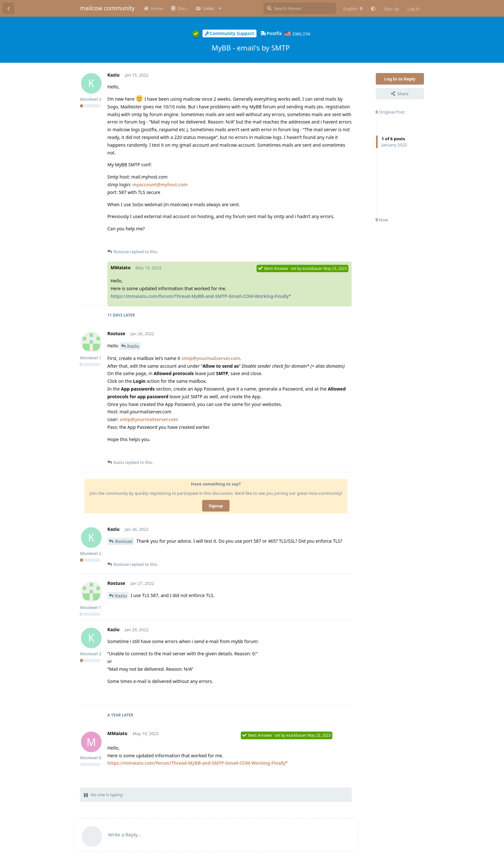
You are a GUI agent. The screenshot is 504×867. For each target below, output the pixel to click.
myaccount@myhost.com (160, 184)
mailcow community (107, 8)
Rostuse (124, 541)
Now (382, 219)
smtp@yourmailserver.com (211, 358)
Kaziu (133, 346)
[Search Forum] (300, 8)
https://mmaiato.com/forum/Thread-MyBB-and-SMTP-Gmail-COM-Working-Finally (200, 296)
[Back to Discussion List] (8, 8)
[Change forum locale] (353, 9)
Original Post (390, 112)
